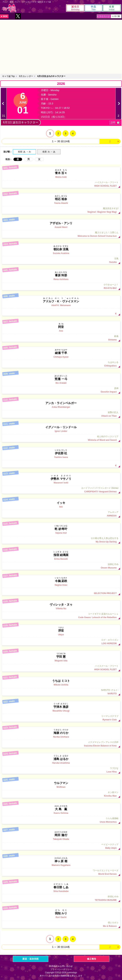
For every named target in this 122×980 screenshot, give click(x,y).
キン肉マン (61, 794)
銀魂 (61, 338)
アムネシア (61, 514)
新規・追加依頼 (30, 959)
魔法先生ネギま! (61, 210)
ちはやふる (61, 364)
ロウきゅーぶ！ (61, 286)
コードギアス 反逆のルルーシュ (61, 616)
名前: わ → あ (49, 152)
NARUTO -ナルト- (61, 692)
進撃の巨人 (61, 414)
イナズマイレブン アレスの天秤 (61, 744)
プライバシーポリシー (61, 969)
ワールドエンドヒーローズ (61, 872)
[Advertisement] (61, 46)
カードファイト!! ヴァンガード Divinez (61, 490)
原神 (61, 390)
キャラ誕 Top (8, 76)
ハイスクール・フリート (61, 184)
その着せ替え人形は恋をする (61, 540)
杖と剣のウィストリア (61, 438)
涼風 (61, 260)
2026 (61, 84)
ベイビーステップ (61, 846)
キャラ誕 (9, 8)
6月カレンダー (26, 76)
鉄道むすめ (61, 898)
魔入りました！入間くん (61, 234)
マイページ (104, 16)
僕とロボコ (61, 924)
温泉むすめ (61, 566)
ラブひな (61, 770)
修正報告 (92, 959)
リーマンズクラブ (61, 718)
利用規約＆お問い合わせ (61, 966)
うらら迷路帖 (61, 820)
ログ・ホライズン (61, 642)
